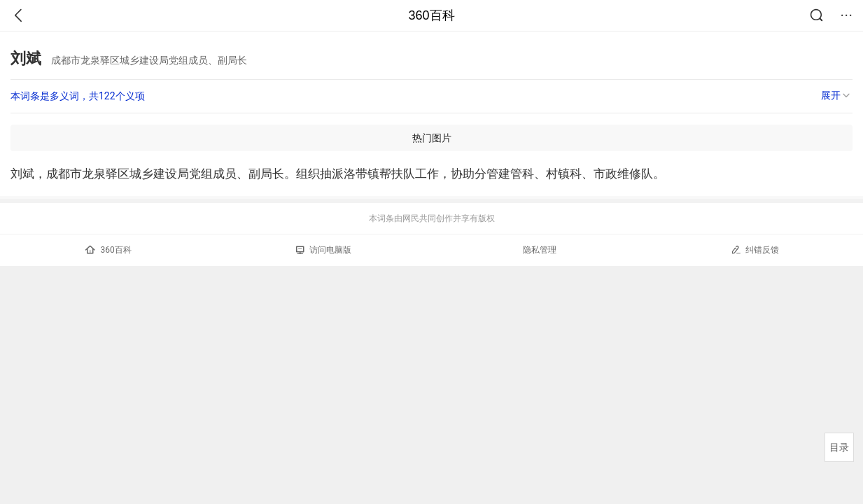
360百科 (431, 15)
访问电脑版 (324, 250)
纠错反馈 (755, 250)
